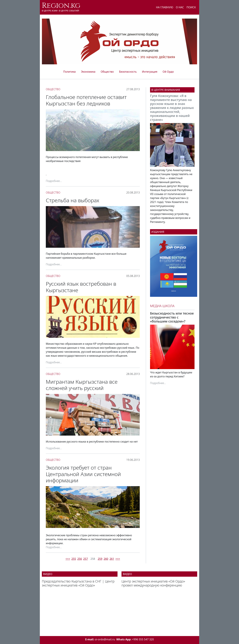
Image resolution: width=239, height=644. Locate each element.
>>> (118, 559)
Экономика (88, 72)
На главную (165, 7)
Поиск (191, 7)
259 (100, 559)
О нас (180, 7)
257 (86, 559)
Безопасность (128, 72)
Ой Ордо (168, 72)
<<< (68, 559)
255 (74, 559)
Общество (107, 72)
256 (80, 559)
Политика (69, 72)
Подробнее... (54, 181)
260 (106, 559)
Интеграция (150, 72)
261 (112, 559)
